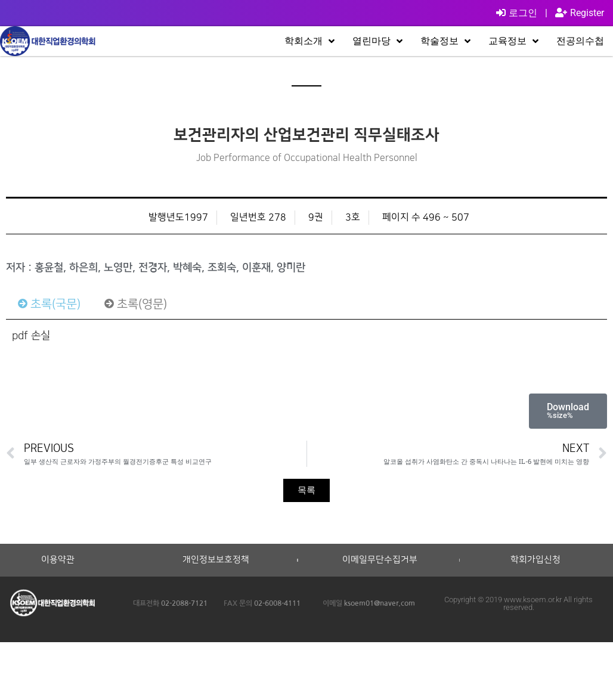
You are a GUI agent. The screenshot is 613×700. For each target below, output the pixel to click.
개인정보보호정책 (216, 560)
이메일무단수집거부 (380, 560)
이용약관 (58, 560)
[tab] (49, 304)
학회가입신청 (535, 560)
